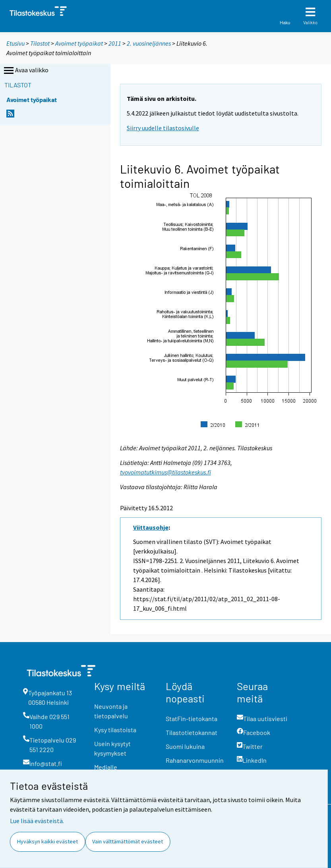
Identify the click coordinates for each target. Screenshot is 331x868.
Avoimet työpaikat (79, 43)
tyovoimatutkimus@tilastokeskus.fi (165, 472)
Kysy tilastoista (115, 730)
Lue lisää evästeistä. (37, 821)
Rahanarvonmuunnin (195, 760)
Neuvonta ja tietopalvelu (111, 711)
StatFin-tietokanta (192, 719)
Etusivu (15, 43)
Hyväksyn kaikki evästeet (47, 841)
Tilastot (40, 43)
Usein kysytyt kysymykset (112, 748)
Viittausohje (151, 527)
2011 (115, 43)
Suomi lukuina (185, 746)
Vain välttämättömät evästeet (128, 841)
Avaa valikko (25, 71)
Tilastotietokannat (192, 732)
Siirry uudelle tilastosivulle (163, 128)
